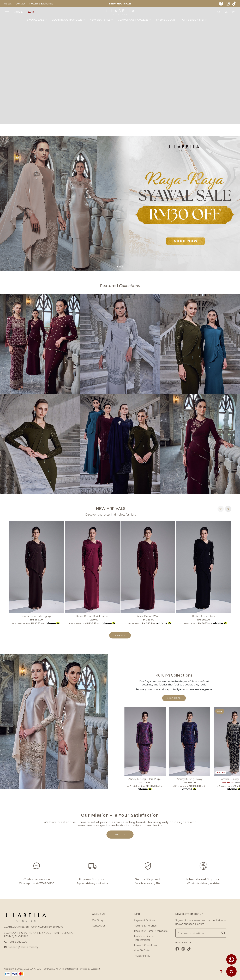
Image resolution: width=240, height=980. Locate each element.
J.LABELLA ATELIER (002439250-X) (40, 969)
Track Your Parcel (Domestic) (151, 931)
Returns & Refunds (145, 926)
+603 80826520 (16, 942)
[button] (117, 267)
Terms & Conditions (145, 945)
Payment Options (144, 920)
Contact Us (99, 926)
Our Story (98, 920)
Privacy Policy (142, 956)
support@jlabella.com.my (21, 947)
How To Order (142, 951)
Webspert (95, 969)
